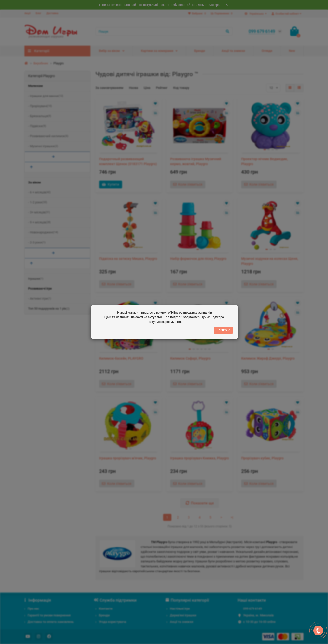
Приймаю (223, 331)
